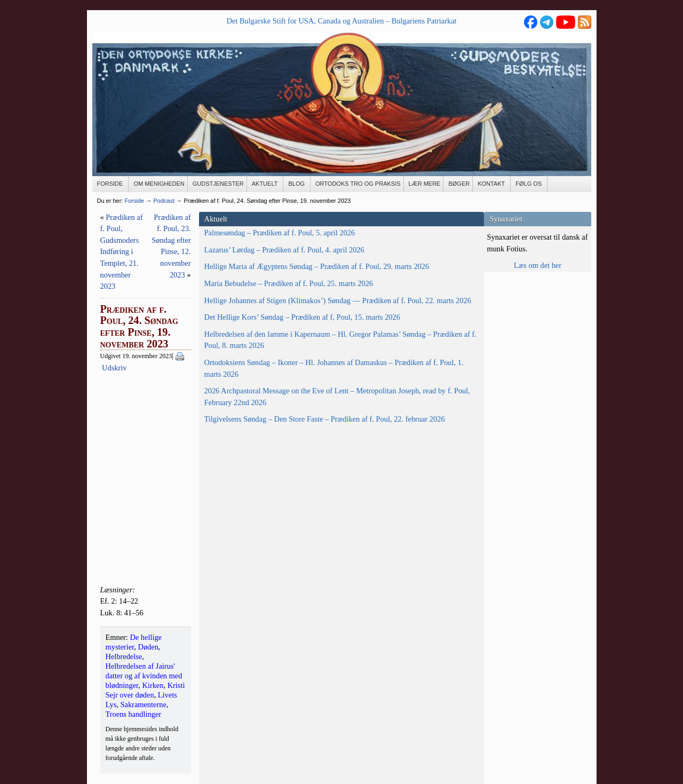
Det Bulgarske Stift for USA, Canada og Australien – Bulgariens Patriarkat (341, 21)
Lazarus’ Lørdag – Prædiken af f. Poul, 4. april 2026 (148, 267)
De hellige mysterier (268, 545)
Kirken (309, 555)
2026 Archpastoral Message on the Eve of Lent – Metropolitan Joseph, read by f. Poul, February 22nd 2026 (145, 569)
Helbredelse (346, 545)
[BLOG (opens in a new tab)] (297, 184)
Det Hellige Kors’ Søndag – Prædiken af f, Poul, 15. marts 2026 (140, 421)
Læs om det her (538, 265)
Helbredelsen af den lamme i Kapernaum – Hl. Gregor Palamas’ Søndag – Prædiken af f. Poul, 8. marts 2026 (146, 467)
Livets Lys (411, 555)
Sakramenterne (235, 564)
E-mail (103, 712)
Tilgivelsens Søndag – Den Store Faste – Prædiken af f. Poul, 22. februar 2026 (148, 615)
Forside (134, 201)
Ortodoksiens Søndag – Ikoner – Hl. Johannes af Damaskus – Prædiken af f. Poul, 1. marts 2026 (147, 518)
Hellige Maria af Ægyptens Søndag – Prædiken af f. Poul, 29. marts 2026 (144, 301)
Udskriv (305, 275)
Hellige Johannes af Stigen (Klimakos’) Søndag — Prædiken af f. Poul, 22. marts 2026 (139, 375)
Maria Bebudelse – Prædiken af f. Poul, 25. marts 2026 (146, 335)
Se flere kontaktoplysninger (135, 741)
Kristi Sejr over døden (358, 555)
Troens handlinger (290, 564)
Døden (313, 545)
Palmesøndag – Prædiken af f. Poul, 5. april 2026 (144, 239)
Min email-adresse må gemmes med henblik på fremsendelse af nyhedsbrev (336, 692)
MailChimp (337, 709)
